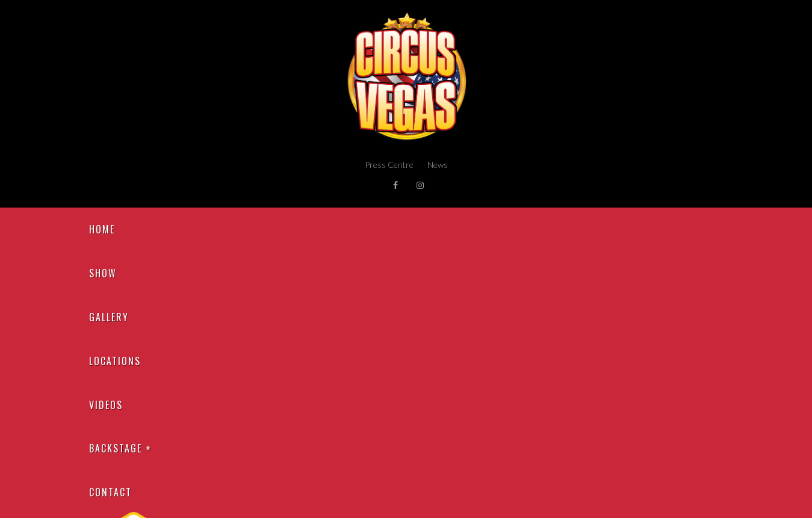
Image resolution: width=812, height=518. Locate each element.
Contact (110, 492)
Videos (106, 405)
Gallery (109, 317)
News (438, 165)
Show (103, 273)
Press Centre (389, 165)
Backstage (116, 448)
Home (102, 229)
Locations (115, 361)
